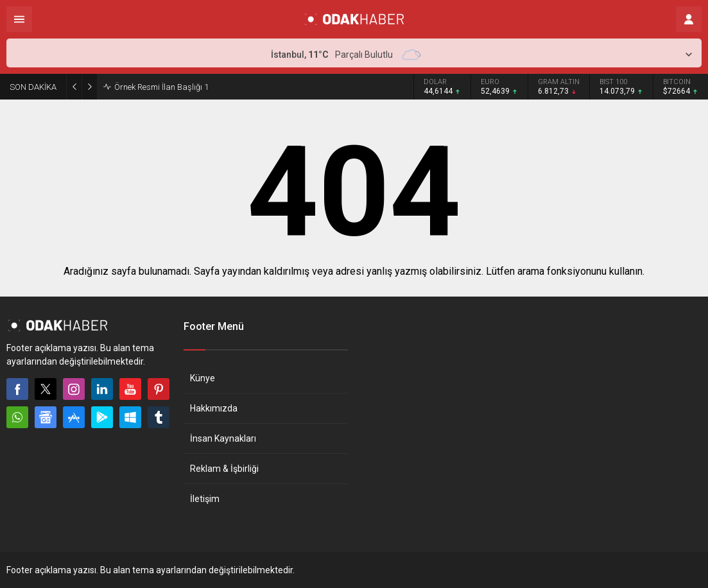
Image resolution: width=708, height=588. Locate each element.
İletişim (205, 499)
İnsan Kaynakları (223, 438)
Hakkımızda (214, 408)
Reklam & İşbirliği (224, 469)
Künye (203, 378)
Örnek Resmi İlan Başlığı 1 (161, 87)
